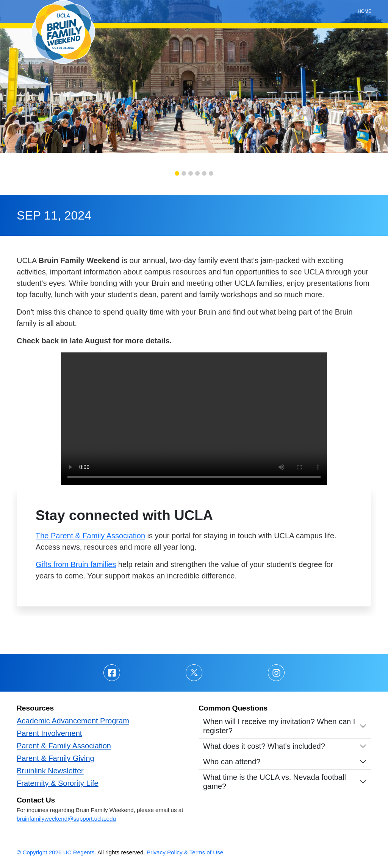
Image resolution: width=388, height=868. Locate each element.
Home (365, 11)
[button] (177, 173)
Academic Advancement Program (73, 721)
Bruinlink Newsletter (50, 771)
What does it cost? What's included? (264, 746)
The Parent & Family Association (90, 536)
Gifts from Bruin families (76, 564)
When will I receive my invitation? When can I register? (279, 726)
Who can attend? (232, 762)
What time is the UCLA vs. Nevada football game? (275, 782)
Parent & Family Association (64, 746)
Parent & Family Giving (56, 758)
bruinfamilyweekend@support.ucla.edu (66, 819)
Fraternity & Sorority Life (58, 783)
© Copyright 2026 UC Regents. (56, 852)
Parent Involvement (49, 733)
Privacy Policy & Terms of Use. (186, 852)
